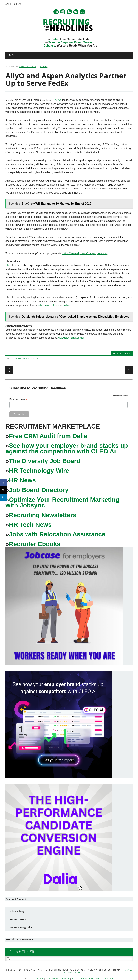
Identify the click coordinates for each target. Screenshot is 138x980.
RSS (69, 12)
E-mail (76, 12)
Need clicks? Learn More (19, 939)
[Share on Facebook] (4, 483)
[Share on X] (4, 490)
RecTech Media (18, 919)
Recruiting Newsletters (43, 515)
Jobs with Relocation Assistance (57, 534)
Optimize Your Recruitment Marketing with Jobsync (62, 502)
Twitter (66, 306)
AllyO (58, 100)
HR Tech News (30, 525)
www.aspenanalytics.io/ (71, 338)
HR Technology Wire (39, 471)
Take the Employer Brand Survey (71, 42)
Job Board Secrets (58, 978)
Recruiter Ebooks (35, 544)
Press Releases (122, 353)
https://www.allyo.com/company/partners (85, 253)
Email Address (18, 399)
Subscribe (74, 973)
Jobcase (49, 46)
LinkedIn (54, 306)
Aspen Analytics (24, 359)
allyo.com (43, 306)
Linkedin (56, 12)
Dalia (55, 39)
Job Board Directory (39, 490)
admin (44, 66)
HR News (22, 480)
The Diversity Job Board (45, 461)
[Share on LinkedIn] (4, 497)
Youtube (63, 12)
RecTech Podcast (83, 978)
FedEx (39, 359)
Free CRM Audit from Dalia (48, 436)
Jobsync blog (17, 911)
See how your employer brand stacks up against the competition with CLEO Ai (67, 448)
